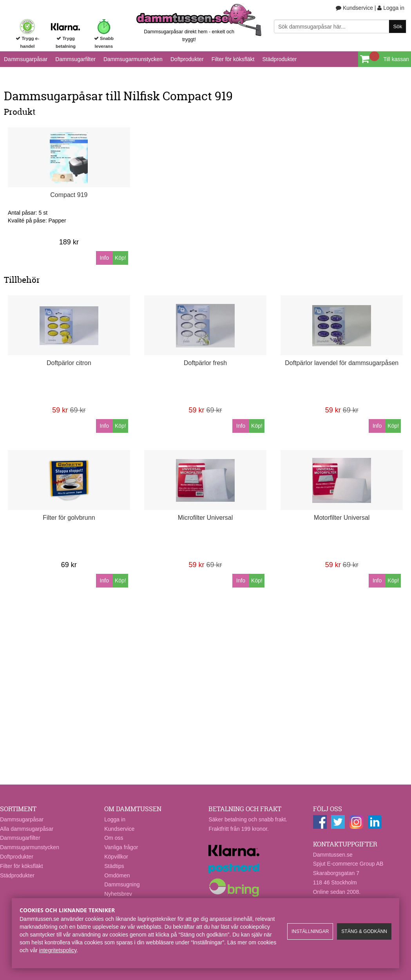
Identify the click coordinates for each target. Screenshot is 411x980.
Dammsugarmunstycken (133, 59)
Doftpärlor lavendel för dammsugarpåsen (342, 363)
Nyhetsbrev (118, 894)
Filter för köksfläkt (233, 59)
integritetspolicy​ (58, 950)
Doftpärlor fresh (205, 363)
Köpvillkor (116, 857)
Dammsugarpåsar (26, 59)
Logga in (391, 8)
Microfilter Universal (205, 518)
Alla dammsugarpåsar (27, 829)
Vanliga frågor (121, 847)
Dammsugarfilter (75, 59)
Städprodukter (279, 59)
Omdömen (117, 875)
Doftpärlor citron (69, 363)
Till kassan (396, 59)
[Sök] (340, 26)
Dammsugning (122, 884)
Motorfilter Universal (342, 518)
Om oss (114, 838)
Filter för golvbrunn (69, 518)
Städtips (114, 866)
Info (104, 258)
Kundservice (354, 8)
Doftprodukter (187, 59)
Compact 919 (69, 195)
